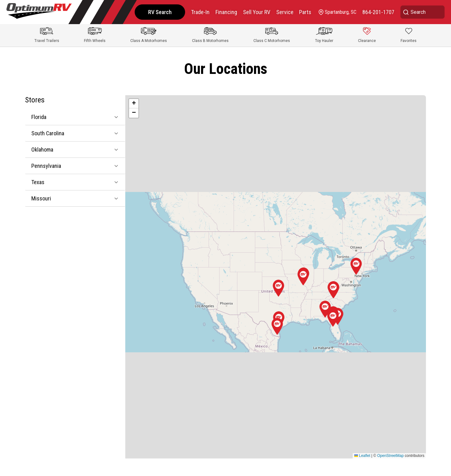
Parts (304, 12)
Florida (39, 117)
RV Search (157, 12)
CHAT (428, 464)
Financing (224, 12)
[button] (333, 318)
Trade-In (198, 12)
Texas (38, 182)
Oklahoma (42, 150)
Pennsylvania (46, 166)
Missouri (41, 198)
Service (283, 12)
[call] (378, 12)
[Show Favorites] (409, 35)
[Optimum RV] (39, 12)
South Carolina (48, 133)
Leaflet (362, 456)
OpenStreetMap (390, 456)
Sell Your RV (255, 12)
